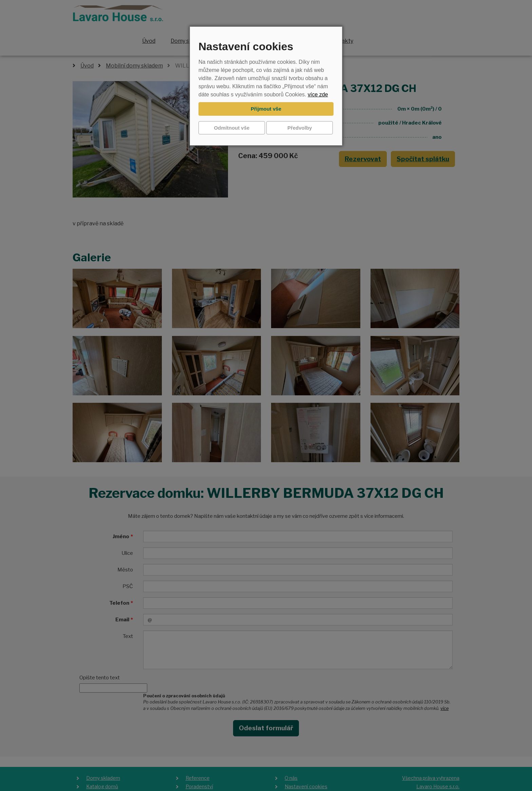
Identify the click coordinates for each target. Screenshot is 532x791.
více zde (318, 95)
